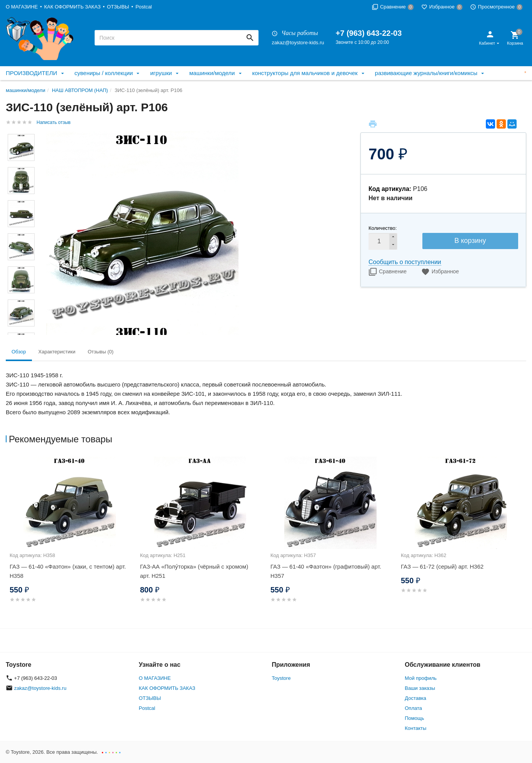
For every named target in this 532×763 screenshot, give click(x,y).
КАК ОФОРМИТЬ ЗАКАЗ (73, 7)
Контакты (415, 728)
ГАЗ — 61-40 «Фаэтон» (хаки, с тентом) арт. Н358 (68, 571)
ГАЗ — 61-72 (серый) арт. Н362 (442, 566)
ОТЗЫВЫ (118, 7)
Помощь (414, 718)
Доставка (415, 698)
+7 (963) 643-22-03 (369, 33)
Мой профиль (421, 678)
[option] (71, 539)
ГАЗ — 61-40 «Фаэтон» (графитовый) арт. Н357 (326, 571)
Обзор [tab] (19, 352)
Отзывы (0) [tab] (101, 352)
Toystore (281, 678)
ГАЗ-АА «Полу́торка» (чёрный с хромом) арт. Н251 (194, 571)
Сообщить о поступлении (405, 262)
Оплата (413, 708)
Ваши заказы (420, 688)
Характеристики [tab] (57, 352)
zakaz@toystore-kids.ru (298, 43)
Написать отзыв (53, 122)
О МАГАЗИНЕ (22, 7)
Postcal (144, 7)
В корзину (470, 241)
